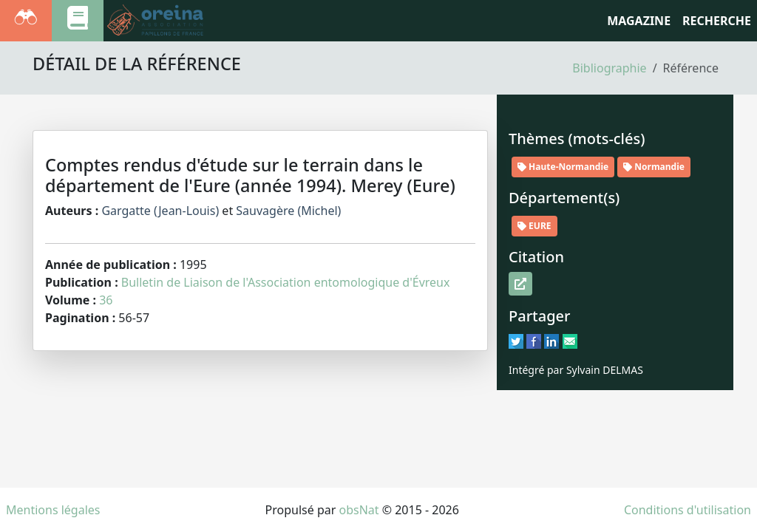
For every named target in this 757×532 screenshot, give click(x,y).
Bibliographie (609, 68)
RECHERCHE (717, 21)
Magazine (639, 21)
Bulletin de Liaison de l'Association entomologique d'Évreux (286, 282)
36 (106, 300)
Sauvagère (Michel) (288, 211)
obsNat (359, 510)
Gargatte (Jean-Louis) (160, 211)
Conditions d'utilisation (688, 510)
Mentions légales (53, 510)
